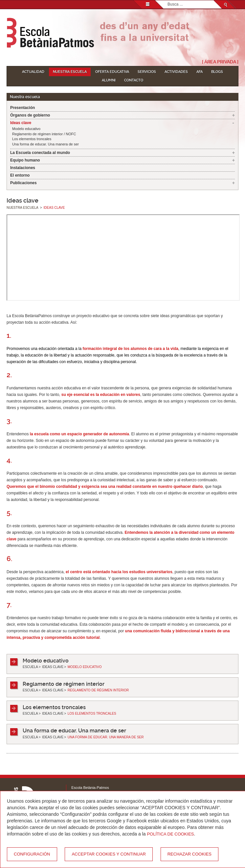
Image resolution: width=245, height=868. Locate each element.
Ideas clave (21, 123)
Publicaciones (23, 183)
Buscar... (168, 0)
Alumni (109, 80)
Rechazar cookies (189, 854)
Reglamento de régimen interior (64, 684)
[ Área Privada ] (220, 62)
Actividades (176, 72)
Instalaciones (23, 168)
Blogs (217, 72)
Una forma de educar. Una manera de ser (45, 144)
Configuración (32, 854)
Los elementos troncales (32, 139)
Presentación (22, 108)
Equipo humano (25, 160)
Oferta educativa (112, 72)
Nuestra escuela (70, 72)
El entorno (20, 175)
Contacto (134, 80)
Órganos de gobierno (30, 115)
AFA (200, 72)
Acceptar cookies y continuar (109, 854)
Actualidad (33, 72)
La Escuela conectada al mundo (40, 153)
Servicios (147, 72)
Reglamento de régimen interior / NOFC (44, 134)
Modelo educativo (26, 129)
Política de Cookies (170, 834)
